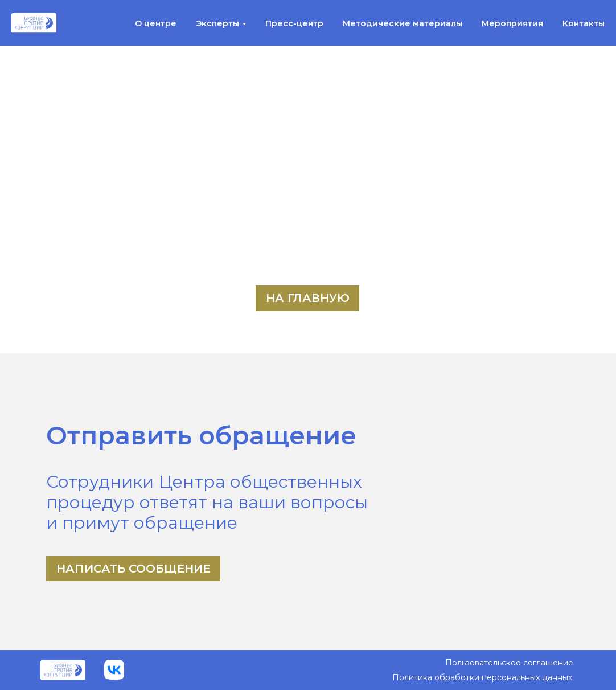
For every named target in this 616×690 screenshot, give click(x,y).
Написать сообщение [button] (133, 569)
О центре (156, 23)
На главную (308, 298)
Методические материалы (403, 23)
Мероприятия (512, 23)
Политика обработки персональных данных (482, 677)
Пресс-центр (294, 23)
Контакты (584, 23)
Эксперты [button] (217, 23)
